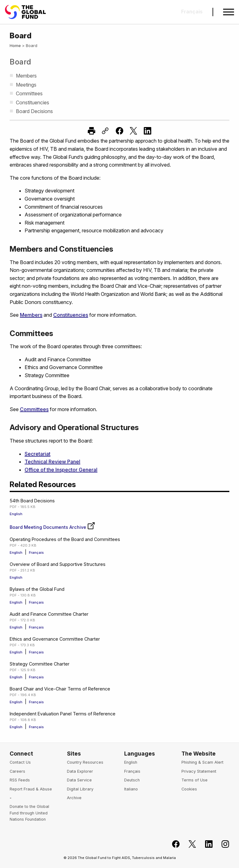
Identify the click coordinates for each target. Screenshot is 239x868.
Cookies (189, 789)
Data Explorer (80, 771)
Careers (17, 771)
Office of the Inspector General (61, 470)
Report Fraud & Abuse (31, 789)
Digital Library (80, 789)
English (16, 514)
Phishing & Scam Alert (202, 762)
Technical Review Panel (52, 462)
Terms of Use (194, 780)
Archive (74, 798)
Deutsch (132, 780)
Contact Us (20, 762)
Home (15, 46)
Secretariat (37, 454)
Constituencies (71, 315)
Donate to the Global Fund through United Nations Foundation (29, 813)
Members (31, 315)
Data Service (79, 780)
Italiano (131, 789)
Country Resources (85, 762)
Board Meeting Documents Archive (52, 527)
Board (21, 62)
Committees (34, 409)
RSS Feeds (20, 780)
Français (36, 553)
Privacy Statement (199, 771)
